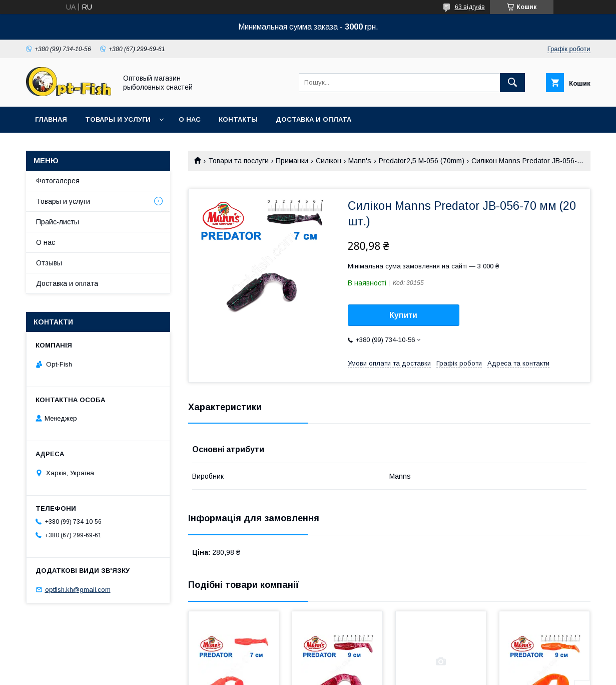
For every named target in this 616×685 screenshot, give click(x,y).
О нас (190, 119)
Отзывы (49, 263)
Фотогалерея (58, 181)
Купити (403, 315)
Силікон (329, 161)
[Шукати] (512, 83)
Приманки (292, 161)
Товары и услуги (118, 119)
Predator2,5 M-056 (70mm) (422, 161)
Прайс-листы (58, 222)
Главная (51, 119)
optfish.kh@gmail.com (78, 590)
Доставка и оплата (314, 119)
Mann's (360, 161)
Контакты (238, 119)
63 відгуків (470, 7)
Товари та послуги (238, 161)
